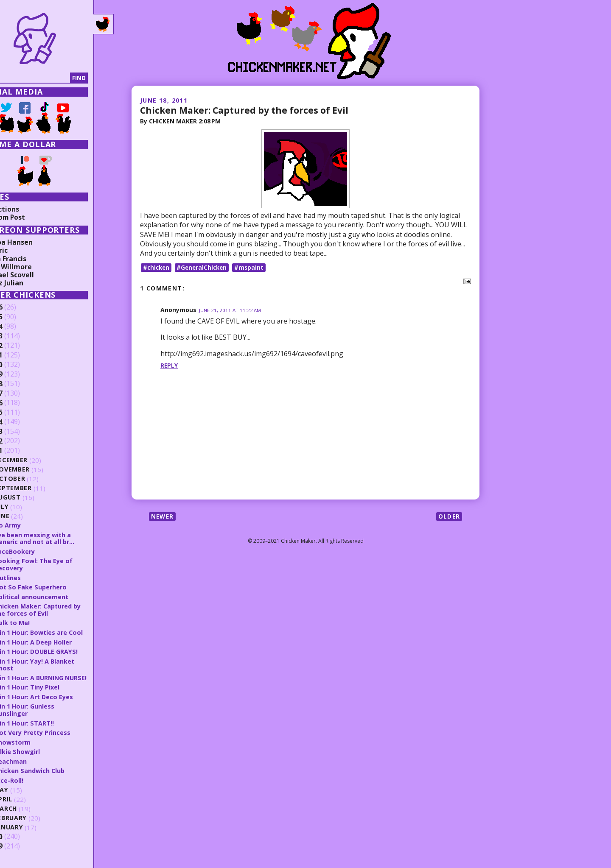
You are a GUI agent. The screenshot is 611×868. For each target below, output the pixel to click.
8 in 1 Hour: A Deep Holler (59, 640)
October (35, 479)
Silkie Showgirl (42, 756)
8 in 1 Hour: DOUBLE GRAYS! (63, 650)
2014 (20, 422)
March (31, 813)
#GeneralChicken (205, 267)
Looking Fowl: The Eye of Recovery (59, 564)
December (36, 460)
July (27, 507)
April (28, 803)
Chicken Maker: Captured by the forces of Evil (248, 110)
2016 (20, 403)
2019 (20, 374)
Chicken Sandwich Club (55, 775)
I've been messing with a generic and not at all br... (60, 538)
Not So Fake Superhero (56, 586)
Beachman (35, 765)
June (27, 516)
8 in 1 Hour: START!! (50, 727)
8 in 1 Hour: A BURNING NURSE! (56, 679)
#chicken (157, 267)
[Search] (50, 78)
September (38, 488)
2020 (20, 365)
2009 (20, 850)
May (26, 794)
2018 (20, 384)
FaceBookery (40, 551)
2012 (20, 441)
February (36, 822)
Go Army (33, 525)
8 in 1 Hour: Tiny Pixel (53, 692)
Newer (163, 516)
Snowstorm (38, 746)
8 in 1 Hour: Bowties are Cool (65, 631)
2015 (20, 413)
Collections (25, 209)
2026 (20, 307)
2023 (20, 336)
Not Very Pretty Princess (59, 737)
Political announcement (56, 596)
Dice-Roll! (34, 784)
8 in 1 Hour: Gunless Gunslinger (50, 715)
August (33, 498)
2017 (20, 394)
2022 (20, 346)
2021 (20, 355)
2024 (20, 327)
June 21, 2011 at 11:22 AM (231, 310)
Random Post (29, 217)
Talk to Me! (37, 622)
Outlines (32, 577)
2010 (20, 840)
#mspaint (253, 267)
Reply (169, 365)
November (38, 470)
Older (449, 516)
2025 (20, 317)
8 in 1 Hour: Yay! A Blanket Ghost (61, 663)
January (34, 831)
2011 (20, 451)
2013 (20, 432)
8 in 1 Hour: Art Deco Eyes (60, 701)
